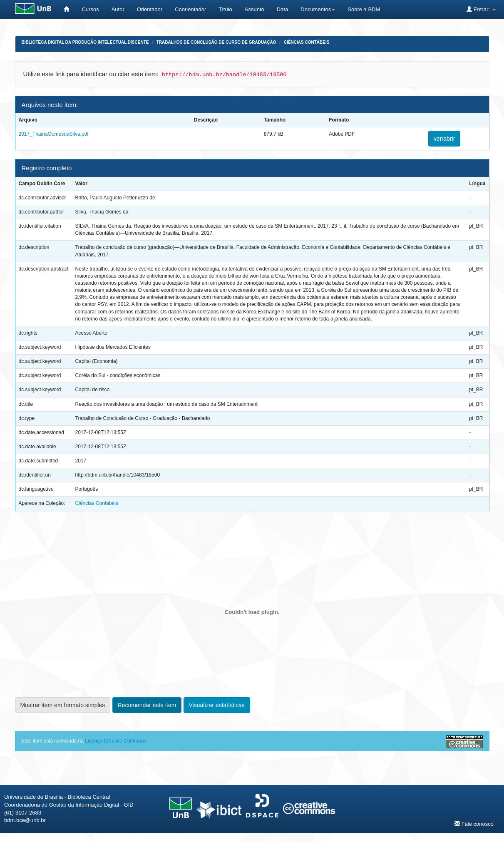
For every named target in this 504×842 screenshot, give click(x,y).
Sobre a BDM (364, 9)
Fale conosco (474, 824)
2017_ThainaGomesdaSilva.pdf (54, 134)
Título (225, 9)
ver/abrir (444, 139)
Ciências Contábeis (307, 42)
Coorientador (190, 9)
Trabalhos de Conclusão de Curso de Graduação (216, 42)
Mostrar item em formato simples (63, 705)
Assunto (254, 9)
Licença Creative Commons (115, 741)
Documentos (318, 9)
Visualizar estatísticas (217, 705)
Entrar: (481, 9)
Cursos (90, 9)
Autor (118, 9)
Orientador (150, 9)
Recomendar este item (147, 705)
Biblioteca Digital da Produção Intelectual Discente (85, 42)
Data (282, 9)
